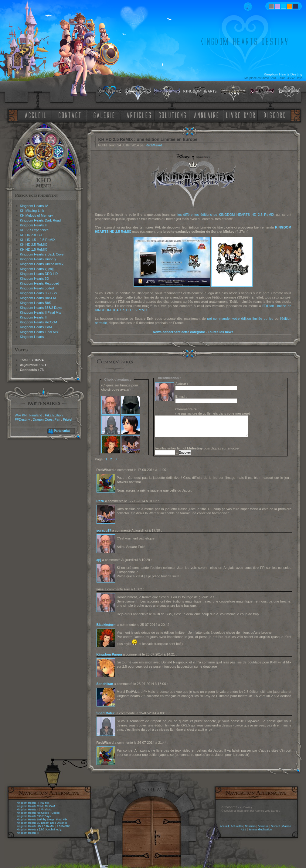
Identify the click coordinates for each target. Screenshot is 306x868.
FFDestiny (22, 419)
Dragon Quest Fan (47, 419)
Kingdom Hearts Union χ (38, 259)
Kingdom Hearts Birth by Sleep (35, 820)
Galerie (287, 826)
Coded (55, 813)
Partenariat (62, 431)
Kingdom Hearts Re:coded (40, 283)
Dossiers (250, 826)
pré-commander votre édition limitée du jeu (240, 319)
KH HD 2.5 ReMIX (34, 245)
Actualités (237, 826)
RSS (244, 830)
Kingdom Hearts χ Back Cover (42, 254)
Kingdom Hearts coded (37, 288)
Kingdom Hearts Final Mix (39, 332)
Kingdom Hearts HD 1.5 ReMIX (36, 826)
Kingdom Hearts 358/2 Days (41, 308)
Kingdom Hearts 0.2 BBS (39, 293)
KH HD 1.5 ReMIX (34, 249)
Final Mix (44, 803)
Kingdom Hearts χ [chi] (37, 269)
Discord (275, 826)
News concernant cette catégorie (179, 332)
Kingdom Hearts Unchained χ (42, 264)
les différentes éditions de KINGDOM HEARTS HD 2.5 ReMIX (226, 215)
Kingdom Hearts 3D (35, 279)
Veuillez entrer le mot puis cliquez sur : (199, 448)
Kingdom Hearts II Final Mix (41, 312)
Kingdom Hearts (32, 337)
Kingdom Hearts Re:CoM (39, 322)
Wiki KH (21, 415)
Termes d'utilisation (260, 830)
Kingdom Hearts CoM (36, 327)
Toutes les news (220, 332)
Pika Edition (54, 415)
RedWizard (154, 145)
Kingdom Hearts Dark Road (41, 220)
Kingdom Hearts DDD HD (39, 274)
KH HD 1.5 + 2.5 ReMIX (38, 240)
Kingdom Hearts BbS (36, 303)
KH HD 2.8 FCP (32, 235)
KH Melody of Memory (37, 215)
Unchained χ (54, 830)
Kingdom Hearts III (34, 225)
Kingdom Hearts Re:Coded (33, 813)
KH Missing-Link (32, 211)
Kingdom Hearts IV (34, 206)
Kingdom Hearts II (33, 317)
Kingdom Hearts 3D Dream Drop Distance (42, 823)
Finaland (36, 415)
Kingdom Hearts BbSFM (38, 298)
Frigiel (67, 419)
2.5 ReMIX (63, 826)
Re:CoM (50, 806)
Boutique (263, 826)
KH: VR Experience (34, 230)
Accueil (224, 826)
